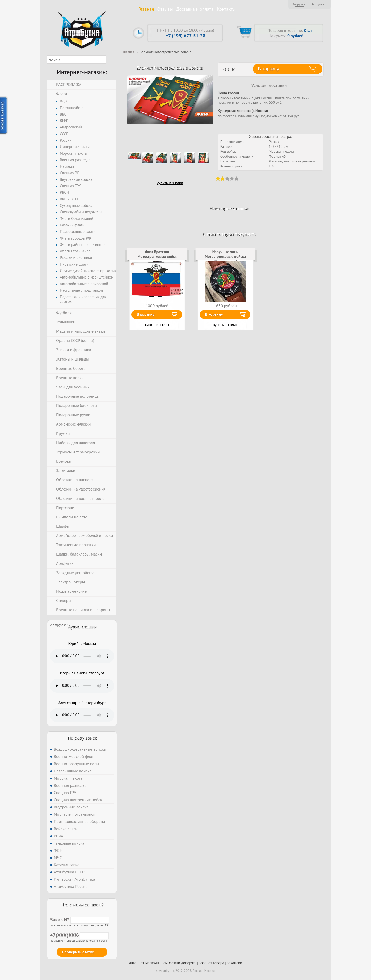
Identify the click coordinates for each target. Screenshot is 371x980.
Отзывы (165, 9)
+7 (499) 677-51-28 (186, 35)
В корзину (146, 314)
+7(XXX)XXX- (79, 935)
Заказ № (80, 920)
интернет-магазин (144, 963)
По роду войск (82, 738)
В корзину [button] (268, 69)
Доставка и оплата (195, 9)
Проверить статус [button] (78, 952)
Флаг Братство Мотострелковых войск (157, 254)
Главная (146, 9)
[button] (111, 60)
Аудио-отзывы (82, 627)
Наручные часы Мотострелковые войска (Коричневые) (225, 257)
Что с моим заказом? (82, 905)
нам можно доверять (179, 963)
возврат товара (212, 963)
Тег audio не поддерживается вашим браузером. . (82, 656)
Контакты (226, 9)
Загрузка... (300, 4)
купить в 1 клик (170, 183)
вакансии (234, 963)
